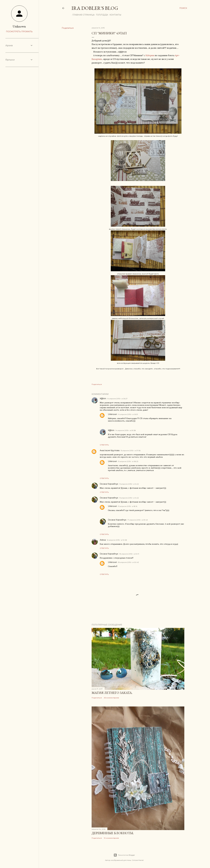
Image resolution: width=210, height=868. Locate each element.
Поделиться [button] (68, 28)
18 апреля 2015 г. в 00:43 (128, 562)
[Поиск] (183, 8)
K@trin (103, 399)
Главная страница (83, 15)
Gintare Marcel (138, 860)
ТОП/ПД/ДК (101, 15)
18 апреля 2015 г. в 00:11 (129, 554)
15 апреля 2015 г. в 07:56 (130, 451)
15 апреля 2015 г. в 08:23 (128, 461)
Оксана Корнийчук (109, 484)
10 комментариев (111, 838)
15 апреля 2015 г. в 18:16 (128, 506)
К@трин (150, 55)
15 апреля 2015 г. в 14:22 (129, 484)
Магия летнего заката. (112, 693)
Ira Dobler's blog (95, 8)
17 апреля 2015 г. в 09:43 (138, 520)
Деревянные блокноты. (113, 833)
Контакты (114, 15)
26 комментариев (111, 698)
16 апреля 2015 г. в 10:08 (117, 540)
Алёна (103, 540)
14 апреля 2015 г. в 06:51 (128, 414)
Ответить (104, 445)
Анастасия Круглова (110, 450)
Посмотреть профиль (19, 32)
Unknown (112, 414)
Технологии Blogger (124, 855)
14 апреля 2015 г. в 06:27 (117, 399)
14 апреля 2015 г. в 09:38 (126, 430)
